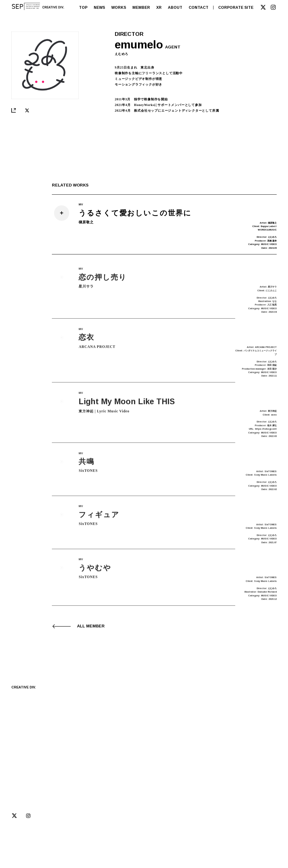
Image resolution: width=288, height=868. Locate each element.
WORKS (119, 8)
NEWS (99, 8)
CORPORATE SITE (236, 8)
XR (159, 8)
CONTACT (199, 8)
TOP (83, 8)
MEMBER (141, 8)
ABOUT (175, 8)
